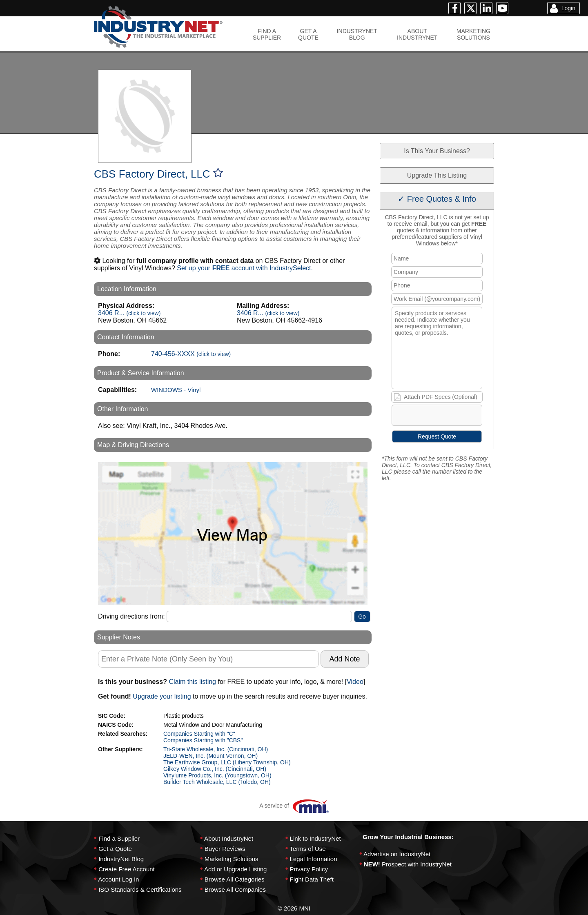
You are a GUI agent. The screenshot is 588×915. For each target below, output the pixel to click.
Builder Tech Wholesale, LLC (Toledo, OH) (217, 782)
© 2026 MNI (294, 908)
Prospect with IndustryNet (417, 864)
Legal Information (314, 859)
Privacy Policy (309, 869)
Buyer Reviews (225, 849)
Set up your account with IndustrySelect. (245, 268)
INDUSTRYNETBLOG (357, 34)
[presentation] (454, 417)
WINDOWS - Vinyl (176, 390)
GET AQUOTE (308, 34)
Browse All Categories (235, 879)
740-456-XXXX (191, 354)
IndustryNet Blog (121, 859)
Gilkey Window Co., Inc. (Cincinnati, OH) (215, 769)
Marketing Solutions (232, 859)
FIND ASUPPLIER (267, 34)
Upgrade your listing (162, 696)
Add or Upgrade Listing (235, 869)
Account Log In (118, 879)
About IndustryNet (229, 838)
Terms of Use (307, 849)
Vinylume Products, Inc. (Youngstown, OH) (217, 775)
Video (355, 682)
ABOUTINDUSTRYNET (417, 34)
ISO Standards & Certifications (140, 889)
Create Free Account (127, 869)
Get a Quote (115, 849)
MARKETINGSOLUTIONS (473, 34)
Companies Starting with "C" (199, 734)
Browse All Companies (235, 889)
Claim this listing (192, 682)
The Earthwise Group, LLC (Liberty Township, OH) (227, 762)
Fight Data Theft (312, 879)
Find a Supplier (119, 838)
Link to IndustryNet (315, 838)
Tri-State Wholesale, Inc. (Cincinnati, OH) (216, 749)
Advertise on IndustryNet (397, 854)
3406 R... (129, 313)
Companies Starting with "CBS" (203, 740)
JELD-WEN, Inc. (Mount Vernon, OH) (210, 756)
